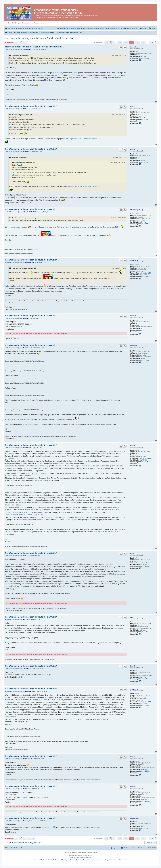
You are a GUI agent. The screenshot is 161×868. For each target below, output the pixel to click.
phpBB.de (89, 855)
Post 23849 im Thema (12, 789)
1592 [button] (143, 42)
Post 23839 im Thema (12, 212)
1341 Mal (144, 275)
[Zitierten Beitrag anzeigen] (31, 56)
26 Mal (143, 160)
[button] (106, 42)
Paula (132, 107)
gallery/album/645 (145, 458)
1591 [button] (138, 42)
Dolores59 (133, 346)
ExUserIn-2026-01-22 (137, 209)
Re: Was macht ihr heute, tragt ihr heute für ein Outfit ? (35, 47)
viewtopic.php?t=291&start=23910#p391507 (83, 139)
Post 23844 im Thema (12, 556)
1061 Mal (147, 224)
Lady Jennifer (16, 268)
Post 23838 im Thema (12, 152)
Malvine (133, 446)
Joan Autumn (134, 47)
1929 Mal (147, 771)
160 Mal (143, 677)
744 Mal (146, 360)
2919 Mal (147, 276)
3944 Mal (144, 769)
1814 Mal (144, 565)
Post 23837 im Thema (12, 109)
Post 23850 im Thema (12, 821)
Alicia (132, 553)
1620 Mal (147, 462)
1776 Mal (144, 460)
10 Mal (146, 119)
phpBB (74, 853)
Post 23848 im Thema (12, 759)
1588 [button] (120, 42)
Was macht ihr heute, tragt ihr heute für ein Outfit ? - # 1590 (39, 38)
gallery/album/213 (145, 273)
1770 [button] (151, 42)
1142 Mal (147, 566)
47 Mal (146, 632)
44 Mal (146, 162)
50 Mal (143, 827)
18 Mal (146, 828)
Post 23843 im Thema (12, 448)
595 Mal (146, 58)
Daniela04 (133, 757)
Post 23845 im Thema (12, 619)
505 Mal (143, 222)
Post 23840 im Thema (12, 262)
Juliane (14, 56)
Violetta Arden (17, 218)
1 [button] (113, 42)
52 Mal (143, 118)
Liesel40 (133, 666)
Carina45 (133, 316)
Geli (132, 617)
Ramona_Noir (135, 819)
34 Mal (143, 358)
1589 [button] (126, 42)
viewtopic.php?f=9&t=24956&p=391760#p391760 (24, 515)
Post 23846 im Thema (12, 669)
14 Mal (146, 679)
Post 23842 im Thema (12, 348)
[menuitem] (152, 29)
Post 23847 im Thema (12, 691)
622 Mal (143, 56)
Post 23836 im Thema (12, 50)
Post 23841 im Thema (12, 318)
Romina (14, 115)
